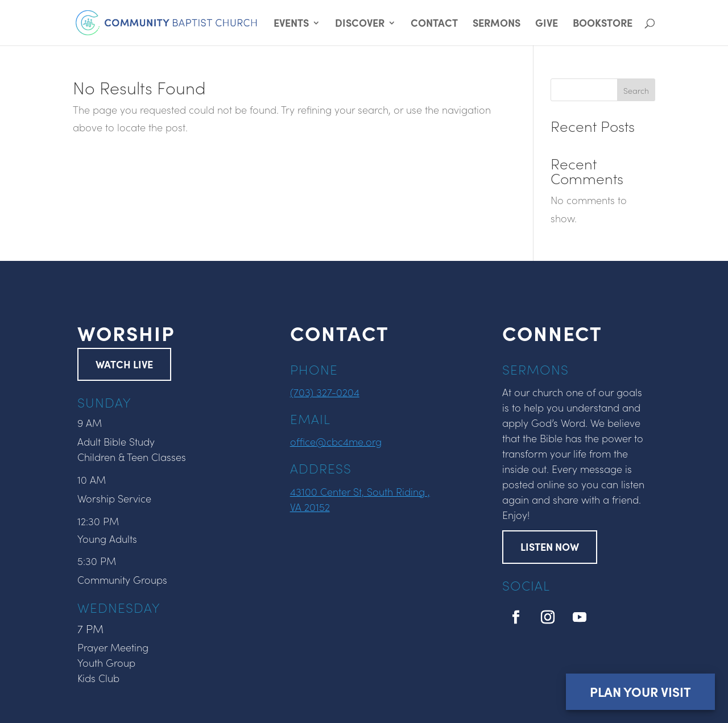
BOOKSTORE (603, 24)
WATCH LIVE (124, 364)
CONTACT (434, 24)
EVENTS (291, 24)
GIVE (547, 24)
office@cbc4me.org (336, 441)
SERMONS (497, 24)
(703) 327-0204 (325, 392)
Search (636, 90)
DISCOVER (360, 24)
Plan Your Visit (640, 691)
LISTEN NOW (550, 547)
